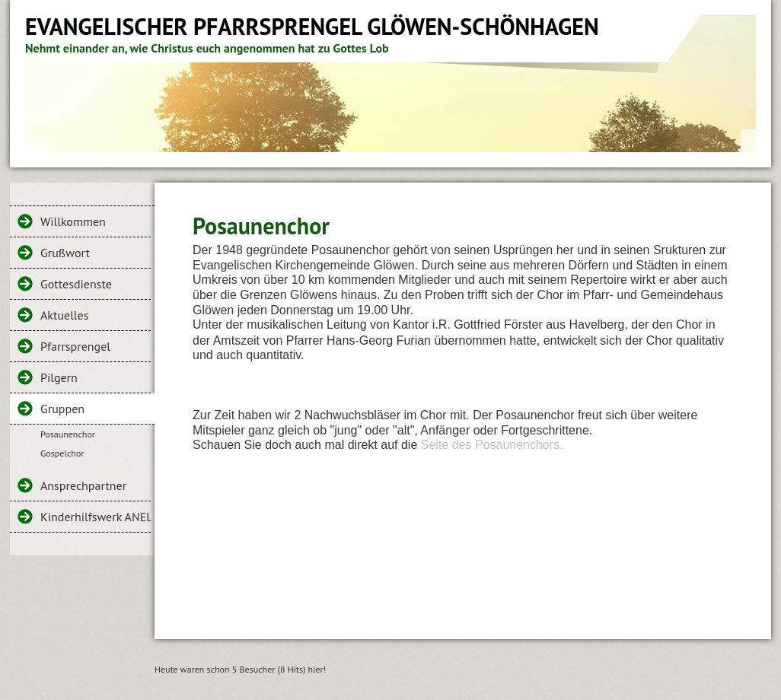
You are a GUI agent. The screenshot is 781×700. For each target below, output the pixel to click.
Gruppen (62, 409)
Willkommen (73, 221)
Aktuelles (64, 315)
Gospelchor (62, 453)
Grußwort (65, 253)
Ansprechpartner (83, 485)
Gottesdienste (76, 284)
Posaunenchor (68, 434)
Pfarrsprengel (75, 346)
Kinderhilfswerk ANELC (96, 517)
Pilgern (59, 377)
